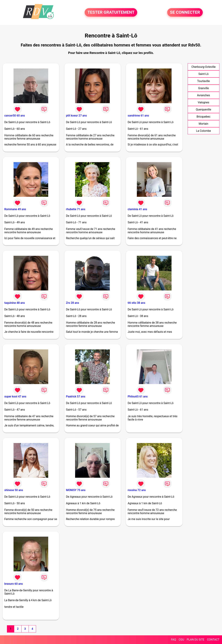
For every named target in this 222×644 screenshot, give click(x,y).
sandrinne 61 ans (138, 116)
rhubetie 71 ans (76, 209)
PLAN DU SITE (196, 640)
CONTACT (213, 640)
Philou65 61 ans (138, 396)
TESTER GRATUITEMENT (111, 12)
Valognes (203, 102)
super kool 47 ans (15, 396)
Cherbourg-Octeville (203, 67)
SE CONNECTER (185, 12)
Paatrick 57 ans (76, 396)
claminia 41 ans (137, 209)
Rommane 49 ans (15, 209)
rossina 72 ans (137, 490)
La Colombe (204, 131)
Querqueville (203, 110)
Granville (204, 88)
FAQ (174, 640)
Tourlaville (204, 81)
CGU (181, 640)
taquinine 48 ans (15, 303)
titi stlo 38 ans (136, 303)
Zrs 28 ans (73, 303)
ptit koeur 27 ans (76, 116)
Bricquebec (203, 117)
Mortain (203, 124)
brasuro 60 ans (14, 584)
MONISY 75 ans (76, 490)
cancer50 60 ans (15, 116)
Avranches (203, 95)
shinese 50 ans (14, 490)
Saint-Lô (203, 74)
